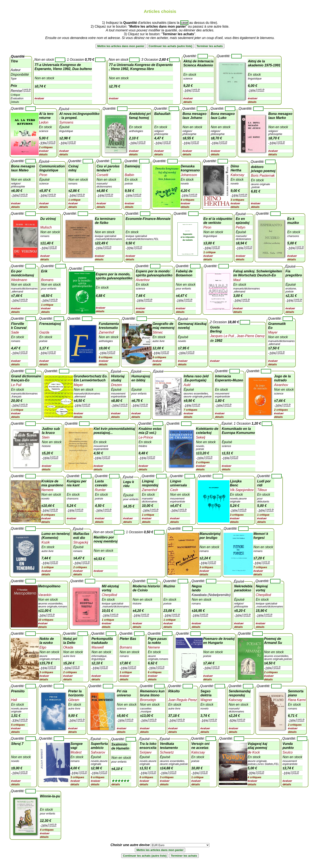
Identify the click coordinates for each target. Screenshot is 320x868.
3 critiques (237, 200)
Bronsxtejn (148, 700)
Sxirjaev (145, 752)
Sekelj (201, 437)
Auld (187, 385)
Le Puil (16, 385)
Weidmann (19, 280)
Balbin (129, 175)
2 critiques (46, 147)
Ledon (44, 122)
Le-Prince (146, 437)
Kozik (46, 542)
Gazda (44, 332)
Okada (68, 647)
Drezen (116, 385)
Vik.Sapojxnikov (242, 490)
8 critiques (48, 515)
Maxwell (97, 647)
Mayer (273, 332)
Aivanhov (143, 280)
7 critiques (190, 410)
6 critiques (188, 200)
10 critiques (46, 620)
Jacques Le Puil (222, 336)
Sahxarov (98, 752)
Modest (76, 752)
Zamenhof (106, 332)
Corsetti (102, 175)
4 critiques (255, 777)
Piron (43, 175)
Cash (174, 490)
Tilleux (262, 490)
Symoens (66, 122)
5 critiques (18, 725)
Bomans (47, 280)
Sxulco (288, 752)
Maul (237, 280)
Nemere (47, 490)
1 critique (74, 200)
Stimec (158, 332)
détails (188, 102)
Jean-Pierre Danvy (250, 336)
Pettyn (240, 227)
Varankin (45, 595)
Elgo (43, 647)
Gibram (74, 700)
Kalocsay (237, 175)
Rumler (100, 490)
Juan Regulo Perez (183, 700)
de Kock (254, 752)
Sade (15, 332)
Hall (14, 700)
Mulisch (46, 227)
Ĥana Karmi (297, 700)
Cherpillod (109, 595)
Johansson (189, 175)
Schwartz (167, 752)
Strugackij (81, 542)
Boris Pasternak (263, 176)
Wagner (206, 700)
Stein (46, 437)
